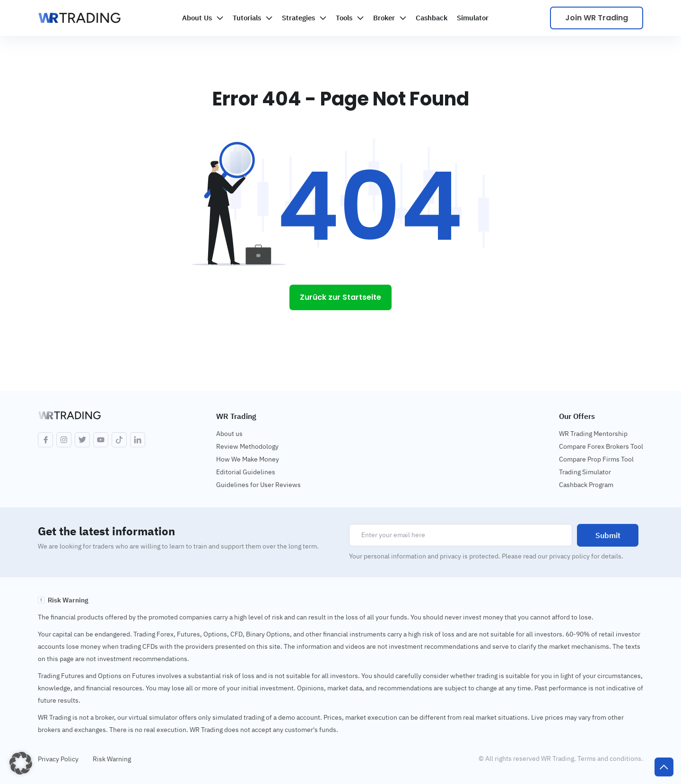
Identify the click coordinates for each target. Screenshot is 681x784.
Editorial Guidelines (246, 472)
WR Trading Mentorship (593, 434)
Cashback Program (586, 485)
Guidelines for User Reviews (258, 485)
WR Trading (236, 416)
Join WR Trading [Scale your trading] (597, 18)
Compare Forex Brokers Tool (601, 446)
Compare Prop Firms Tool (596, 459)
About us (229, 434)
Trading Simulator (585, 472)
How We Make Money (248, 459)
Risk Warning (112, 759)
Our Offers (577, 416)
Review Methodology (247, 446)
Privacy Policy (58, 759)
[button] (21, 763)
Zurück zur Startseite (340, 297)
